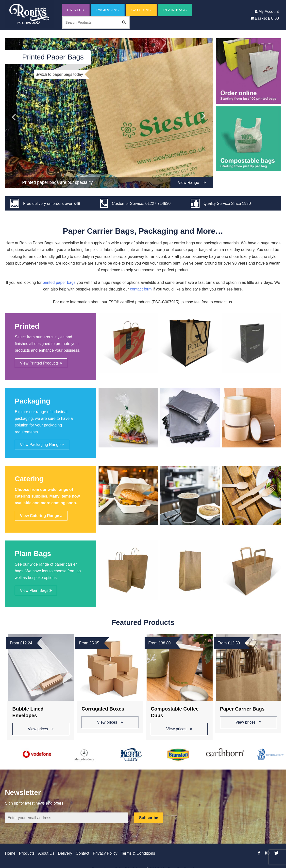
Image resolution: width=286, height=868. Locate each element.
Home (10, 853)
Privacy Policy (105, 853)
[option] (109, 113)
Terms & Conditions (138, 853)
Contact (82, 853)
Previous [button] (14, 113)
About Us (46, 853)
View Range (192, 183)
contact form (141, 289)
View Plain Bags (36, 590)
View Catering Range (41, 516)
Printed (76, 10)
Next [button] (203, 113)
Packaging (108, 10)
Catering (141, 10)
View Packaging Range (42, 445)
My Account (267, 11)
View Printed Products (41, 363)
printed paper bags (59, 282)
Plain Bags (175, 10)
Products (27, 853)
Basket (264, 18)
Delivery (65, 853)
